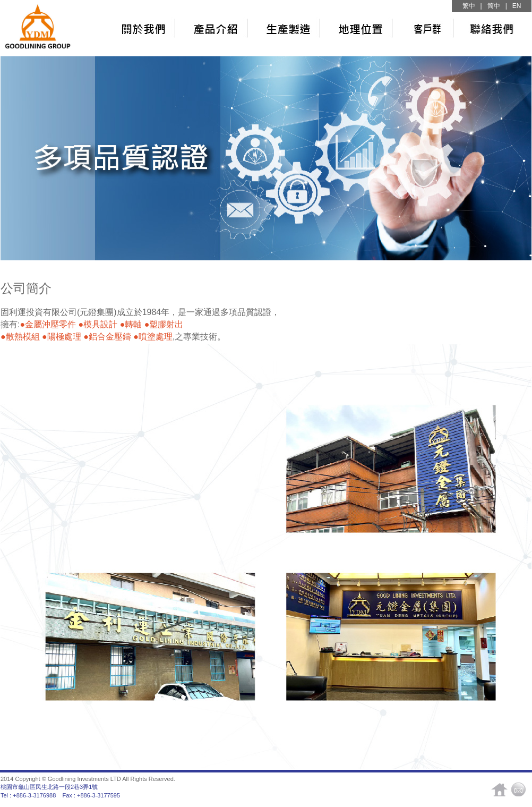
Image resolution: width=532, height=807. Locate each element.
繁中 (469, 6)
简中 (494, 6)
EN (517, 6)
